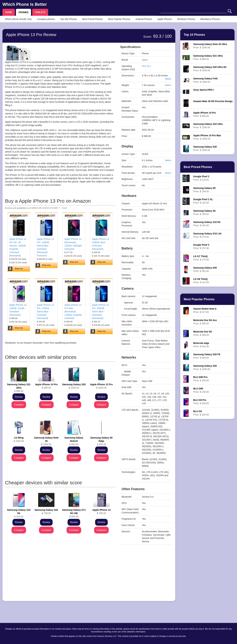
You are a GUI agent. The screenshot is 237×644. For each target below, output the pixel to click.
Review (19, 397)
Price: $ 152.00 (203, 201)
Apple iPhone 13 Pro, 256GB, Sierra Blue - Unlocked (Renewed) (100, 312)
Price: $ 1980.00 (205, 80)
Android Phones (144, 19)
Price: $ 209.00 (201, 402)
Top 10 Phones (194, 35)
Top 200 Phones (69, 19)
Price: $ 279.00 (207, 235)
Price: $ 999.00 (204, 114)
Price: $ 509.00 (207, 356)
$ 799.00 (46, 512)
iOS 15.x (146, 66)
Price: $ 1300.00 (210, 46)
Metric (168, 79)
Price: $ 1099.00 (207, 137)
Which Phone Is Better (25, 4)
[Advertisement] (60, 575)
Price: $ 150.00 (201, 390)
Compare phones (46, 19)
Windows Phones (186, 19)
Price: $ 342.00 (207, 224)
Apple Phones (165, 19)
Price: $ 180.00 (201, 379)
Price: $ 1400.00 (210, 69)
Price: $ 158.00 (204, 190)
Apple (145, 60)
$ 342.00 (19, 513)
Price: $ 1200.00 (208, 126)
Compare (19, 405)
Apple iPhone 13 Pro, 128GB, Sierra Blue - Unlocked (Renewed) (45, 312)
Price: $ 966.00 (208, 57)
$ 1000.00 (74, 386)
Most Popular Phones (119, 19)
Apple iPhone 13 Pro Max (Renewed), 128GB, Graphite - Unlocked (74, 312)
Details (64, 208)
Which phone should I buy (18, 19)
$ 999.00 (46, 386)
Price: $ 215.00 (201, 281)
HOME (9, 12)
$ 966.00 (19, 388)
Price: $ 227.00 (205, 310)
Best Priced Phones (93, 19)
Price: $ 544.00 (201, 345)
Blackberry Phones (210, 19)
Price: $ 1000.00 (205, 148)
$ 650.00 (74, 513)
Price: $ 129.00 (201, 178)
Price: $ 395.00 (205, 322)
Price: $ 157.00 (201, 246)
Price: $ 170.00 (201, 258)
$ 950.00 (74, 441)
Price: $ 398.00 (203, 333)
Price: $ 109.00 (204, 212)
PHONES (23, 12)
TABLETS (40, 12)
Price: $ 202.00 (205, 269)
